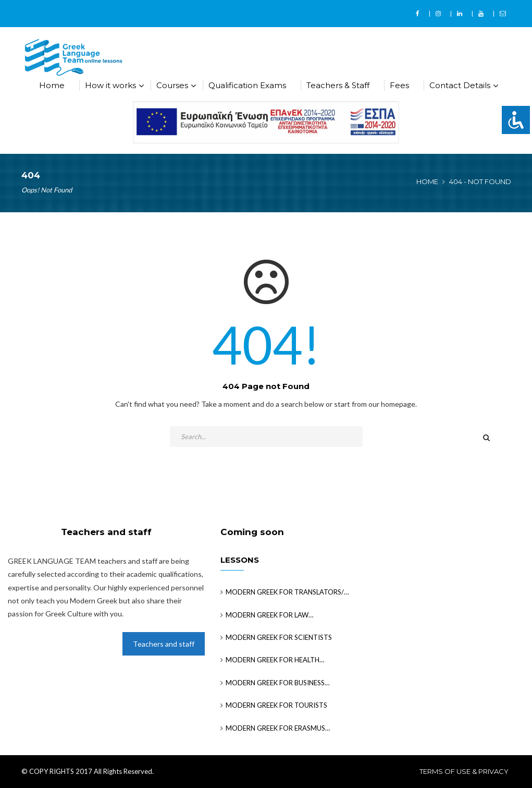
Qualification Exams (247, 85)
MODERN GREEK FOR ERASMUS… (278, 728)
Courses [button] (172, 85)
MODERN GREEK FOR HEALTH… (275, 660)
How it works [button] (110, 85)
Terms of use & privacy (464, 771)
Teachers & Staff (338, 85)
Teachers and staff (164, 644)
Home (52, 85)
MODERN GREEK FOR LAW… (269, 615)
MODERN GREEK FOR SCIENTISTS (279, 637)
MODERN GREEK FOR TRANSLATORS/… (287, 592)
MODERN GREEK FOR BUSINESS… (277, 683)
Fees (399, 85)
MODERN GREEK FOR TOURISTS (276, 705)
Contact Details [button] (460, 85)
